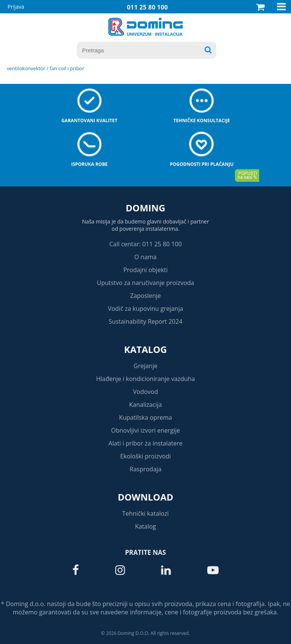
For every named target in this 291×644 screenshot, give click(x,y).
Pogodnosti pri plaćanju (202, 164)
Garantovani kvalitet (89, 120)
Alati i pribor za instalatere (145, 443)
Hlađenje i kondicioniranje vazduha (146, 379)
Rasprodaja (145, 469)
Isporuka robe (89, 164)
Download (146, 497)
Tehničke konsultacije (202, 120)
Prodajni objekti (145, 270)
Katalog (146, 349)
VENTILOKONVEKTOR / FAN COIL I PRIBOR (46, 68)
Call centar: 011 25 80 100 (145, 244)
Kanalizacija (146, 405)
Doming (145, 208)
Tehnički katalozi (146, 513)
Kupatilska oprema (145, 417)
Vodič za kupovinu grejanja (146, 309)
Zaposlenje (146, 296)
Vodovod (145, 392)
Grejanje (146, 366)
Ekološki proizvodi (145, 456)
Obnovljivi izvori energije (145, 430)
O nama (145, 257)
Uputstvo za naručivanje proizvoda (145, 283)
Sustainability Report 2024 (146, 321)
